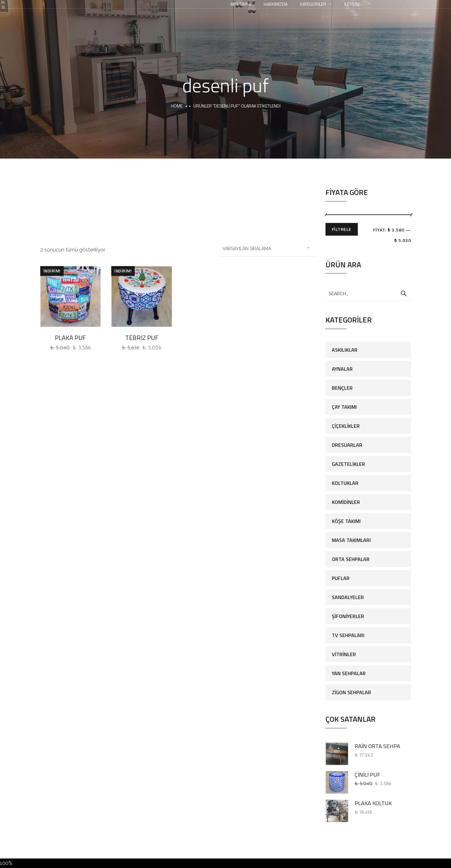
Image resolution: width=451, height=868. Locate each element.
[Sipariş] (268, 249)
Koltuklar (345, 483)
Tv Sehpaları (348, 635)
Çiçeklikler (346, 426)
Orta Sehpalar (351, 559)
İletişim (352, 4)
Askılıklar (345, 350)
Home (177, 106)
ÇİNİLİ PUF (367, 775)
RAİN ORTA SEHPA (377, 746)
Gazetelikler (348, 464)
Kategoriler (313, 4)
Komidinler (346, 502)
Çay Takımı (344, 407)
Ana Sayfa (241, 4)
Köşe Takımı (346, 521)
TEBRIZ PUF (142, 338)
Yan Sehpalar (349, 673)
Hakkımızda (276, 4)
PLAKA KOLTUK (373, 803)
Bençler (342, 388)
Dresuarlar (347, 445)
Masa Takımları (351, 540)
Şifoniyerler (348, 616)
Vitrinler (344, 654)
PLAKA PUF (70, 338)
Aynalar (342, 369)
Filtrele (342, 229)
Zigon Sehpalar (351, 692)
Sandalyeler (348, 597)
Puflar (341, 578)
